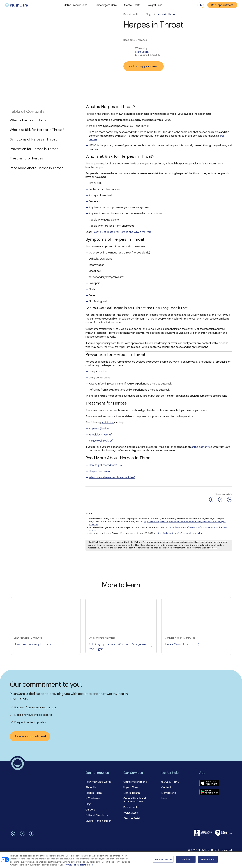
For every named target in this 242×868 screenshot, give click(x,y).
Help (164, 798)
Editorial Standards (97, 815)
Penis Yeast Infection (183, 644)
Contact (166, 787)
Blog (151, 14)
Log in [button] (201, 5)
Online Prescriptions (135, 782)
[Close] (237, 859)
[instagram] (13, 833)
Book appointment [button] (222, 5)
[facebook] (31, 833)
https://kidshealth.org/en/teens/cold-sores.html (180, 533)
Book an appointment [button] (144, 66)
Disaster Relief (132, 818)
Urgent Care (131, 787)
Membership (169, 793)
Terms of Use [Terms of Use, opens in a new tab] (86, 865)
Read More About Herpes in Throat (36, 168)
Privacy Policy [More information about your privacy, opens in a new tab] (72, 865)
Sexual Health (134, 14)
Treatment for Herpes (26, 158)
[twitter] (22, 833)
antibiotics (108, 422)
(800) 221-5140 (170, 782)
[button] (76, 5)
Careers (90, 810)
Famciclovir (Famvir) (101, 435)
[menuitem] (17, 5)
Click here (199, 542)
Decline (186, 859)
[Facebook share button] (211, 500)
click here (212, 548)
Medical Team (94, 793)
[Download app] (209, 783)
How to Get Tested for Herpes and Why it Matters (122, 232)
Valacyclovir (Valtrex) (101, 441)
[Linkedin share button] (229, 500)
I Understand (208, 859)
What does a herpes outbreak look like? (112, 477)
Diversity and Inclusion (98, 821)
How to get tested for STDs (105, 465)
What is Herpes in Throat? (30, 120)
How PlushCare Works (98, 782)
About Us (91, 787)
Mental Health (132, 793)
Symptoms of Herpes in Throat (33, 139)
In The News (93, 798)
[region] (121, 860)
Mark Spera (142, 52)
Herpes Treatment (100, 471)
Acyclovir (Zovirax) (100, 428)
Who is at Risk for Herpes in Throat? (37, 130)
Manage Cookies (163, 859)
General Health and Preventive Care (135, 800)
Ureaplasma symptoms (33, 644)
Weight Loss (131, 813)
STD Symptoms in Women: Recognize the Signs (121, 647)
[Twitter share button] (220, 500)
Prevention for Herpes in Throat (34, 149)
